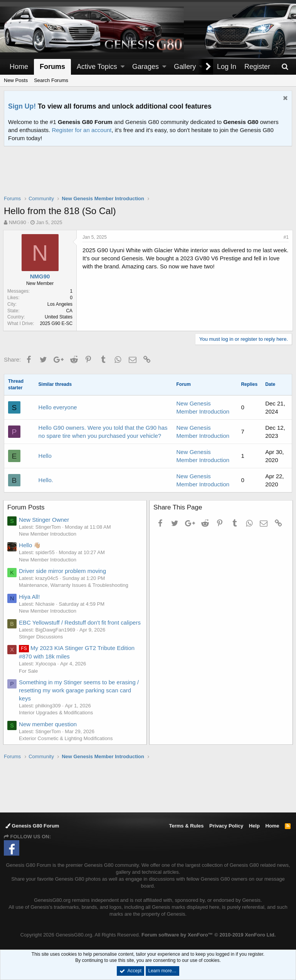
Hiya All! (30, 597)
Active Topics (97, 67)
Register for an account (82, 130)
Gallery (185, 67)
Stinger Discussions (42, 637)
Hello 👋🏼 (31, 545)
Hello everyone (58, 407)
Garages (145, 67)
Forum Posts (27, 507)
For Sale (29, 671)
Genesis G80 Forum (32, 826)
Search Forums (51, 80)
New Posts (16, 80)
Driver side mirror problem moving (63, 571)
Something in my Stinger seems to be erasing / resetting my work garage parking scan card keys (80, 690)
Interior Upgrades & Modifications (57, 713)
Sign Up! (22, 106)
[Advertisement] (148, 176)
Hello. (46, 480)
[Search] (285, 67)
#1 (285, 237)
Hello (45, 456)
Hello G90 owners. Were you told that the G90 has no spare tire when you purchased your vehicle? (103, 432)
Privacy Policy (226, 826)
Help (254, 826)
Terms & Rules (186, 826)
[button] (123, 67)
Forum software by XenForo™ (209, 935)
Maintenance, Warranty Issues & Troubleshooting (74, 585)
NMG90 (18, 222)
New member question (49, 724)
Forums (52, 67)
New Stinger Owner (45, 520)
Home (19, 67)
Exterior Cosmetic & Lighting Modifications (67, 738)
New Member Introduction (48, 534)
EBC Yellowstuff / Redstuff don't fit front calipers (81, 622)
